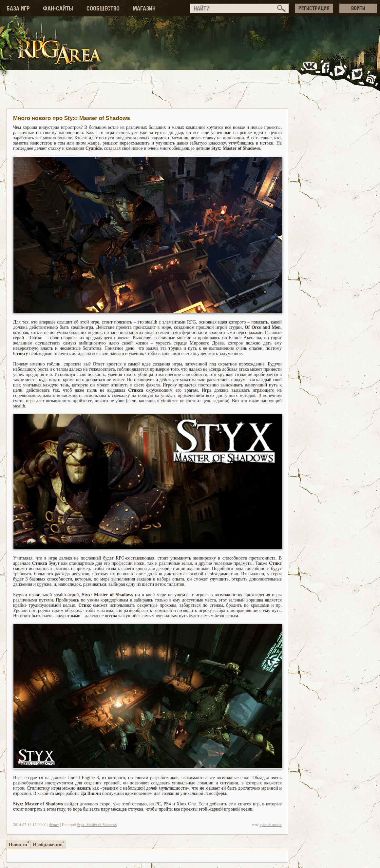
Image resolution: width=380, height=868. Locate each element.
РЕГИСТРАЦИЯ (314, 8)
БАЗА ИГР (18, 8)
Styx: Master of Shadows (97, 825)
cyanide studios (271, 825)
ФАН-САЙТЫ (58, 8)
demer (54, 825)
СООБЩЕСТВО (103, 8)
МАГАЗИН (144, 8)
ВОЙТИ (358, 8)
